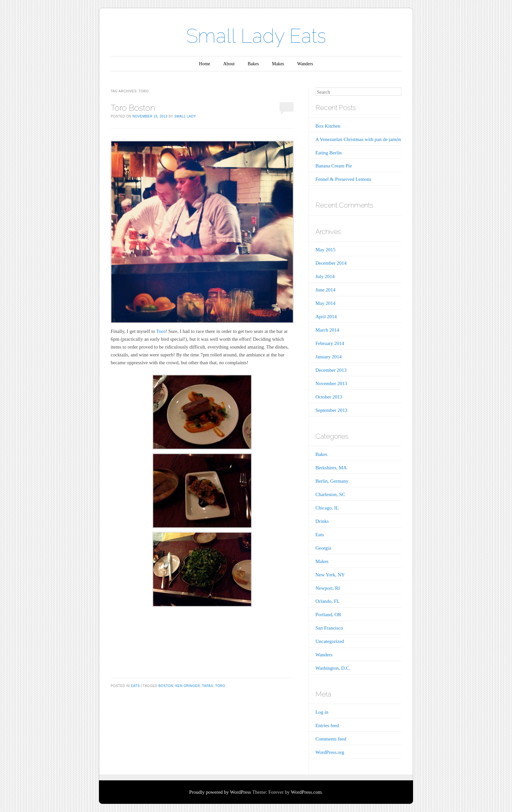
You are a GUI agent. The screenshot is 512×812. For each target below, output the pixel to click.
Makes (278, 64)
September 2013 (331, 410)
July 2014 (325, 276)
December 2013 (331, 370)
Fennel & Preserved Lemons (343, 179)
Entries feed (327, 726)
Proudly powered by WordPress (220, 792)
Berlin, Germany (332, 481)
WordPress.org (330, 752)
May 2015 (325, 250)
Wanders (305, 64)
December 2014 (331, 263)
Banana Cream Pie (334, 166)
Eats (135, 686)
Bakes (253, 64)
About (229, 64)
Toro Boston (133, 108)
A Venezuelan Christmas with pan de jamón (358, 139)
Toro (161, 331)
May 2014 (325, 303)
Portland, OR (328, 615)
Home (204, 64)
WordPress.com (306, 792)
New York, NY (330, 575)
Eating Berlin (328, 153)
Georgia (323, 548)
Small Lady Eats (256, 36)
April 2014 (326, 317)
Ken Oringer (188, 686)
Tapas (208, 686)
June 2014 (325, 290)
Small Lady (185, 116)
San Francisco (329, 628)
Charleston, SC (330, 494)
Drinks (322, 521)
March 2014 (327, 330)
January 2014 (328, 357)
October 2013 (329, 397)
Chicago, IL (327, 508)
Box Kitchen (328, 126)
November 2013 (331, 383)
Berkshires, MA (331, 468)
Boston (166, 686)
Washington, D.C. (333, 668)
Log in (322, 712)
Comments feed (331, 739)
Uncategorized (330, 641)
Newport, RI (328, 588)
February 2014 (330, 343)
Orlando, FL (328, 601)
